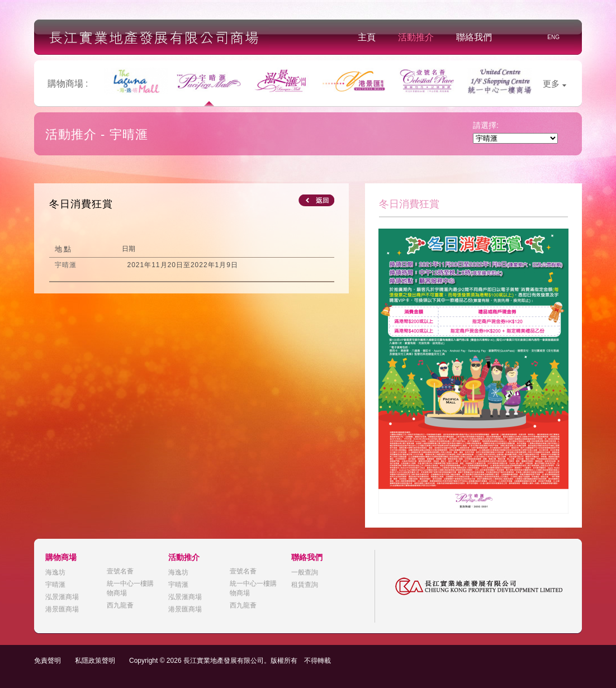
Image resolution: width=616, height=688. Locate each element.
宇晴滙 (55, 585)
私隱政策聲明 (95, 661)
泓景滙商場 (62, 597)
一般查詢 (305, 572)
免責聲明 (48, 661)
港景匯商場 (62, 609)
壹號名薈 (120, 571)
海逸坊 (55, 572)
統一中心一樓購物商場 (130, 588)
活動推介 (416, 37)
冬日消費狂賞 (81, 204)
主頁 (367, 37)
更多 (555, 84)
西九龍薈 (120, 605)
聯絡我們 (474, 37)
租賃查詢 (305, 585)
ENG (553, 37)
